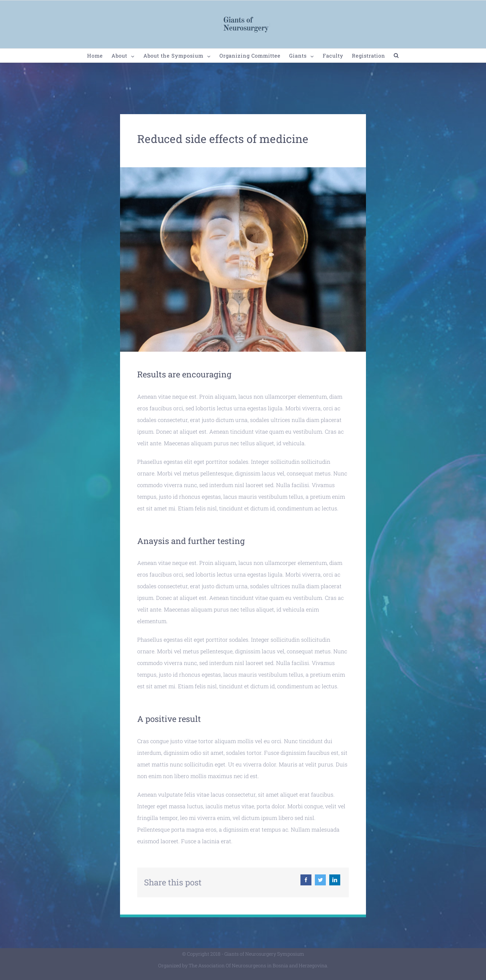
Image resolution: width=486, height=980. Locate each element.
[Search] (396, 56)
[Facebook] (306, 880)
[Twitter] (320, 880)
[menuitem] (99, 56)
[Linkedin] (335, 880)
